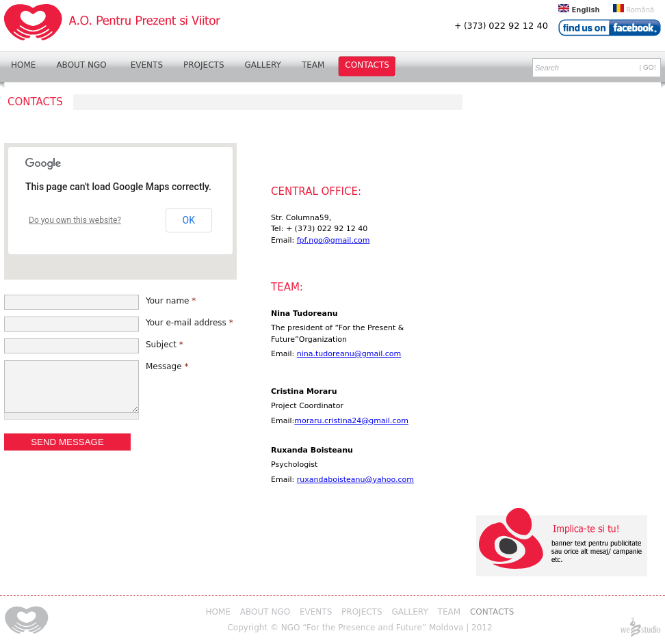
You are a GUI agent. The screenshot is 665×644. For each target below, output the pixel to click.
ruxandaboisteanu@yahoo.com (355, 480)
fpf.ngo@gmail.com (334, 240)
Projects (204, 65)
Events (147, 65)
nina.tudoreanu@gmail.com (349, 354)
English (579, 10)
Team (313, 65)
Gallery (263, 65)
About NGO (81, 65)
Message (167, 366)
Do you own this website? (75, 220)
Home (23, 65)
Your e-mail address (190, 323)
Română (634, 10)
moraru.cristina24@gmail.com (351, 421)
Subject (165, 345)
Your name (171, 301)
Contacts (367, 65)
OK (189, 220)
